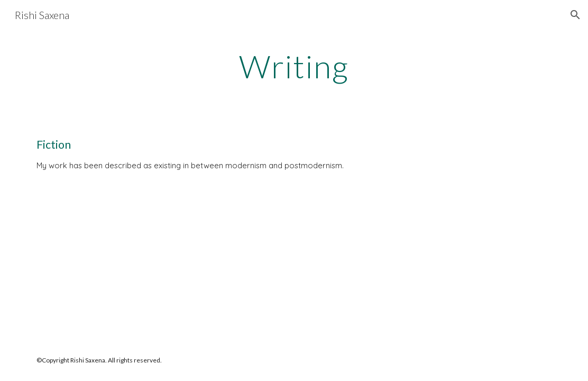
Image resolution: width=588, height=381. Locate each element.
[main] (294, 66)
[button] (575, 15)
